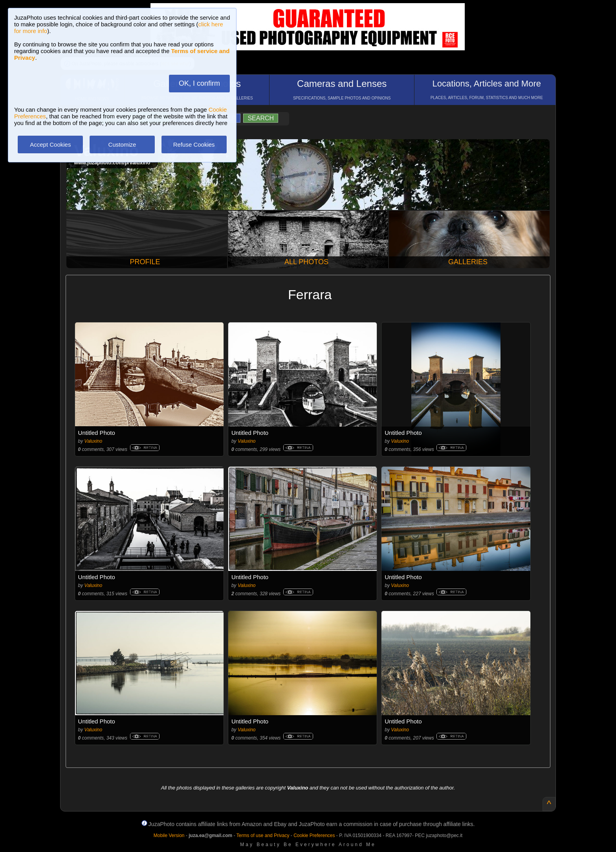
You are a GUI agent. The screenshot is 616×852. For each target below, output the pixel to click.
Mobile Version (169, 835)
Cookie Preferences (314, 835)
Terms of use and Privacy (263, 835)
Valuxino (93, 441)
